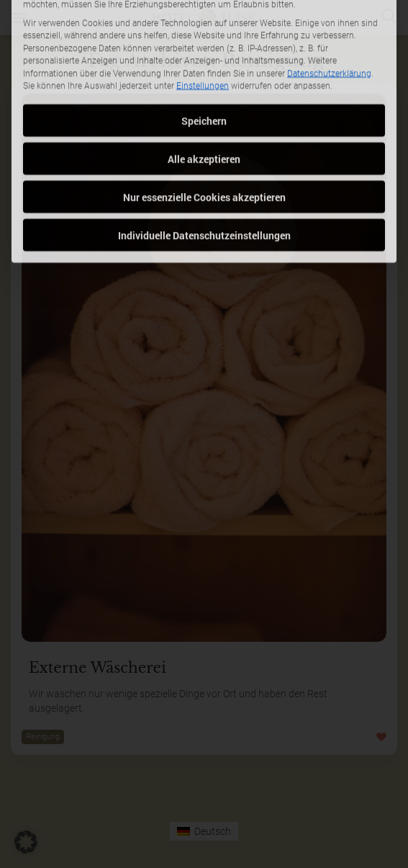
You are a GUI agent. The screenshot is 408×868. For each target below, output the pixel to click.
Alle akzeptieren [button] (204, 109)
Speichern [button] (204, 71)
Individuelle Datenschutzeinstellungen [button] (204, 185)
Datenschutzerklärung (329, 24)
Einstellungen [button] (203, 37)
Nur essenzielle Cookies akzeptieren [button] (204, 147)
